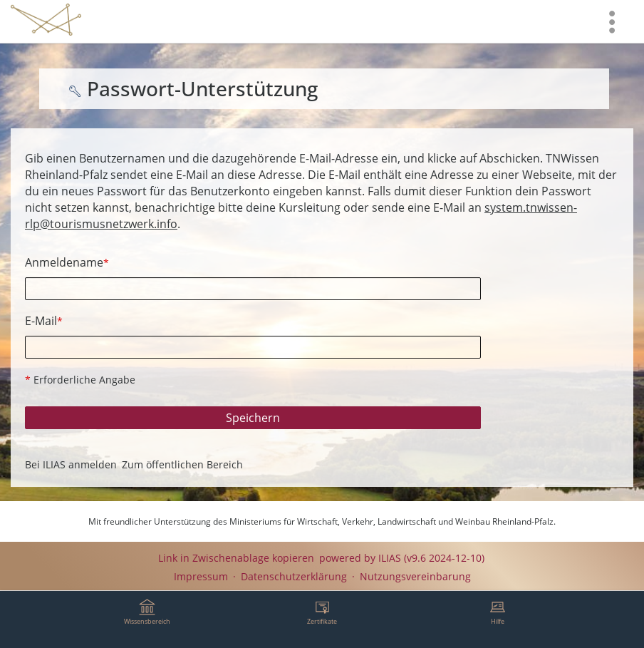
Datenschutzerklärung (294, 576)
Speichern (253, 418)
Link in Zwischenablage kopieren (236, 558)
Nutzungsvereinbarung (415, 576)
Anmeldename (67, 262)
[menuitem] (612, 21)
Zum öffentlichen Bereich (182, 464)
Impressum (201, 576)
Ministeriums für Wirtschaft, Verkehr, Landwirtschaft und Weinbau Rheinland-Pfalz (391, 521)
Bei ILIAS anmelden (71, 464)
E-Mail (44, 321)
